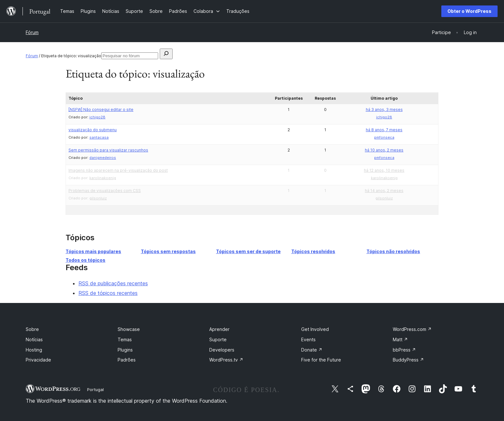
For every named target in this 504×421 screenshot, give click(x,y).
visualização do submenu (93, 130)
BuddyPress (408, 360)
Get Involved (315, 329)
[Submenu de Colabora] (207, 11)
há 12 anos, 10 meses (384, 170)
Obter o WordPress (469, 11)
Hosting (34, 350)
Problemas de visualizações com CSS (105, 191)
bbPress (404, 350)
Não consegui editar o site (101, 110)
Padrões (127, 360)
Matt (400, 339)
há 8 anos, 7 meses (384, 130)
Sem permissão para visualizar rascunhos (108, 150)
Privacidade (38, 360)
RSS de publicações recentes (113, 283)
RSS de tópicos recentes (108, 293)
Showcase (129, 329)
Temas (125, 339)
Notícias (34, 339)
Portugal (95, 389)
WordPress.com (412, 329)
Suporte (218, 339)
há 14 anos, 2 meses (384, 191)
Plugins (125, 350)
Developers (222, 350)
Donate (312, 350)
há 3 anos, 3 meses (384, 110)
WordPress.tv (226, 360)
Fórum (32, 32)
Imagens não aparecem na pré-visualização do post (118, 170)
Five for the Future (321, 360)
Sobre (32, 329)
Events (308, 339)
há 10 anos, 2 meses (384, 150)
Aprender (219, 329)
